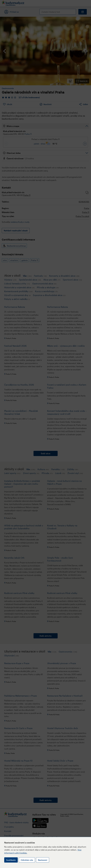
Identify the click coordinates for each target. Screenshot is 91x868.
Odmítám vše (27, 860)
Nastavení (43, 860)
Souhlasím (11, 860)
